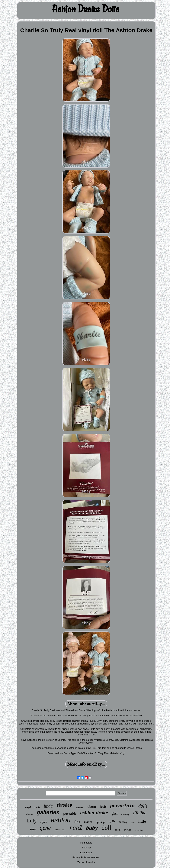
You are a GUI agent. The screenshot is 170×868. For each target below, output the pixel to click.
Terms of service (86, 862)
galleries (48, 812)
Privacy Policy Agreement (86, 857)
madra (88, 822)
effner (44, 822)
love (133, 823)
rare (33, 829)
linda (48, 806)
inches (128, 830)
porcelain (122, 806)
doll (106, 828)
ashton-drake (94, 813)
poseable (70, 813)
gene (45, 828)
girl (115, 813)
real (76, 828)
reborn (91, 807)
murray (123, 822)
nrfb (112, 821)
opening (100, 822)
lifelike (140, 813)
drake (64, 805)
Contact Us (86, 852)
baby (92, 828)
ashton (61, 820)
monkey (125, 814)
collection (139, 830)
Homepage (86, 843)
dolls (143, 806)
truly (32, 821)
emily (37, 807)
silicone (80, 808)
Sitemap (86, 848)
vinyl (28, 807)
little (142, 821)
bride (103, 807)
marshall (60, 829)
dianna (30, 814)
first (77, 822)
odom (118, 830)
